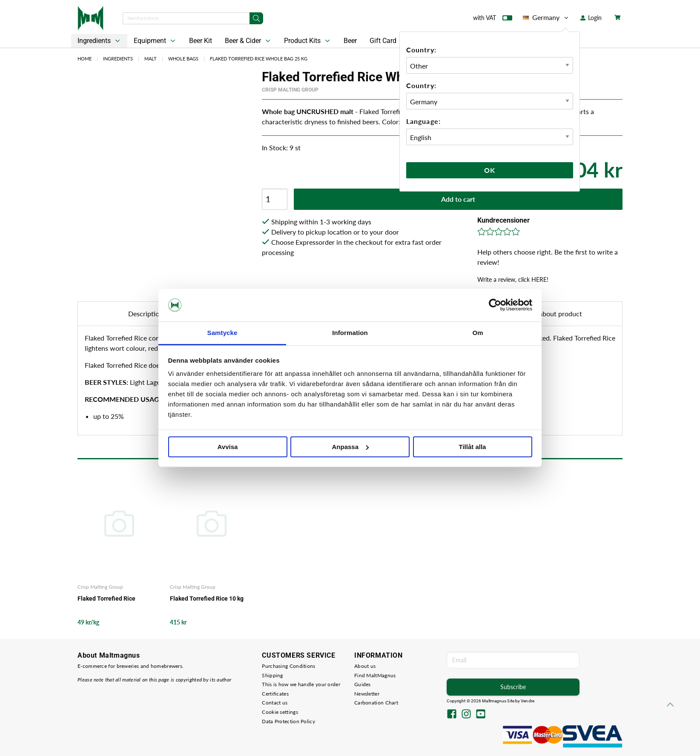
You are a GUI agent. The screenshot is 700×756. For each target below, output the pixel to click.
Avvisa (228, 447)
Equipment (155, 41)
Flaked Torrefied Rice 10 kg (207, 598)
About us (365, 666)
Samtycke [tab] (222, 333)
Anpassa (350, 447)
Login (591, 18)
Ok (490, 170)
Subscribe (513, 687)
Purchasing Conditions (288, 666)
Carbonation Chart (376, 703)
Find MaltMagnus (375, 675)
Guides (363, 684)
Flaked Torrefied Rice (106, 598)
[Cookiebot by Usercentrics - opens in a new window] (495, 305)
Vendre (528, 701)
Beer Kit (201, 41)
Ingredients (100, 41)
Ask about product (554, 314)
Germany (546, 17)
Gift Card (383, 41)
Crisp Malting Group (290, 90)
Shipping (272, 675)
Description (146, 314)
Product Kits (308, 41)
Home (85, 59)
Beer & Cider (248, 41)
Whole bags (183, 59)
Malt (151, 59)
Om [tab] (478, 333)
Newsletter (367, 694)
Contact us (275, 703)
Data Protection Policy (288, 721)
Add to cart (458, 199)
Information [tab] (350, 333)
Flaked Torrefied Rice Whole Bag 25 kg (259, 59)
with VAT (493, 20)
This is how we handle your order (301, 684)
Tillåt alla (473, 447)
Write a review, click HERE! (513, 279)
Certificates (275, 694)
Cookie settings (280, 712)
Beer (350, 41)
